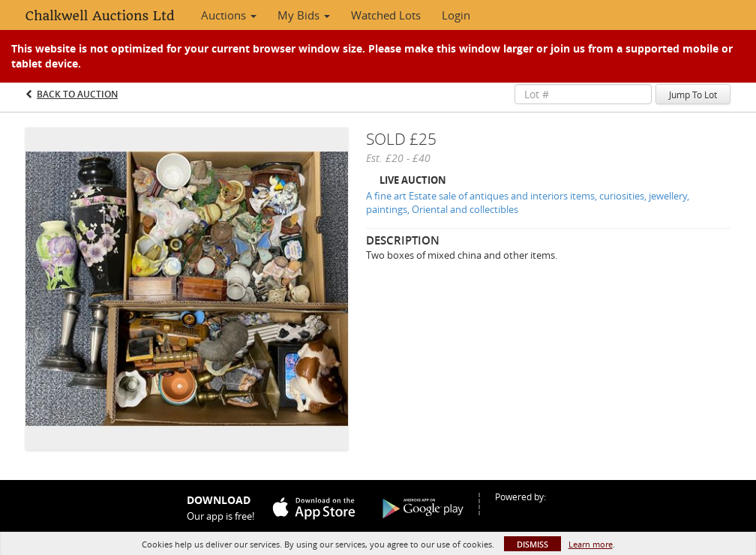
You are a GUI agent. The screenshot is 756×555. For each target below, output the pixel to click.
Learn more (591, 544)
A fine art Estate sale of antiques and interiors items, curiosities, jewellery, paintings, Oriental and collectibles (528, 203)
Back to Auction (77, 94)
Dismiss (532, 544)
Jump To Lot (693, 94)
